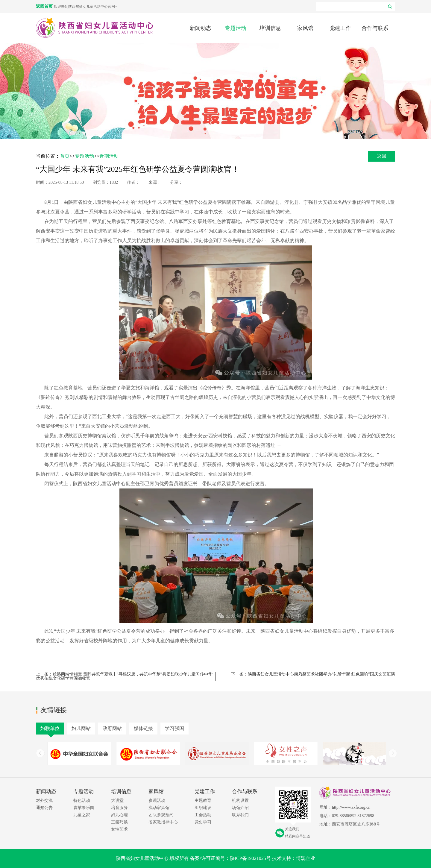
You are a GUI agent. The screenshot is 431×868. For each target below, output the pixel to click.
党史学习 (203, 822)
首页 (65, 156)
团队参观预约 (161, 815)
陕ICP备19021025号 (250, 858)
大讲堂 (117, 801)
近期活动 (109, 156)
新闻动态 (201, 28)
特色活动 (82, 801)
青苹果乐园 (84, 808)
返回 (382, 156)
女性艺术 (119, 829)
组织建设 (203, 808)
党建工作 (340, 28)
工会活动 (203, 815)
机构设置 (240, 801)
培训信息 (270, 28)
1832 (114, 182)
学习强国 (174, 728)
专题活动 (236, 28)
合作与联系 (375, 28)
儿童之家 (82, 815)
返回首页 (45, 6)
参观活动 (157, 801)
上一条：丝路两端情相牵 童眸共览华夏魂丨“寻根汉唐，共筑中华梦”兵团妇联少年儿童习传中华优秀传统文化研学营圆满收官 (124, 676)
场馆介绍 (240, 808)
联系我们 (240, 815)
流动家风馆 (159, 808)
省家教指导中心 (163, 822)
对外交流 (44, 801)
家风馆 (305, 28)
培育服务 (119, 808)
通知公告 (44, 808)
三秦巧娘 (119, 822)
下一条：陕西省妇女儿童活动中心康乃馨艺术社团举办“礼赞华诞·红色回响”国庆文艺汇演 (313, 674)
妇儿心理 (119, 815)
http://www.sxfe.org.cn (351, 807)
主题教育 (203, 801)
